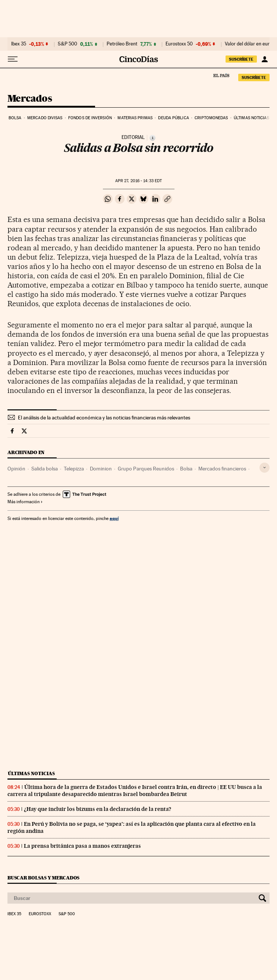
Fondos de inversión (90, 118)
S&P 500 (67, 44)
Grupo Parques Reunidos (146, 469)
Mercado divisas (45, 118)
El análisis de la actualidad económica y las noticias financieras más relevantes (104, 418)
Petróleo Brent (122, 44)
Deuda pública (173, 118)
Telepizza (74, 469)
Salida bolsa (45, 469)
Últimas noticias (251, 118)
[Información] (152, 138)
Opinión (16, 469)
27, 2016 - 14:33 (138, 181)
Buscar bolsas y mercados (43, 878)
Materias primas (135, 118)
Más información (25, 502)
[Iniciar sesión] (265, 59)
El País (221, 75)
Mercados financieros (222, 469)
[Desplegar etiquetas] (265, 468)
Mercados (30, 99)
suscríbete (241, 59)
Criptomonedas (211, 118)
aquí (114, 518)
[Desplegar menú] (13, 59)
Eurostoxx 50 (179, 44)
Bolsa (15, 118)
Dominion (101, 469)
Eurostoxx (40, 914)
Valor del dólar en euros (250, 44)
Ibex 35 (19, 44)
